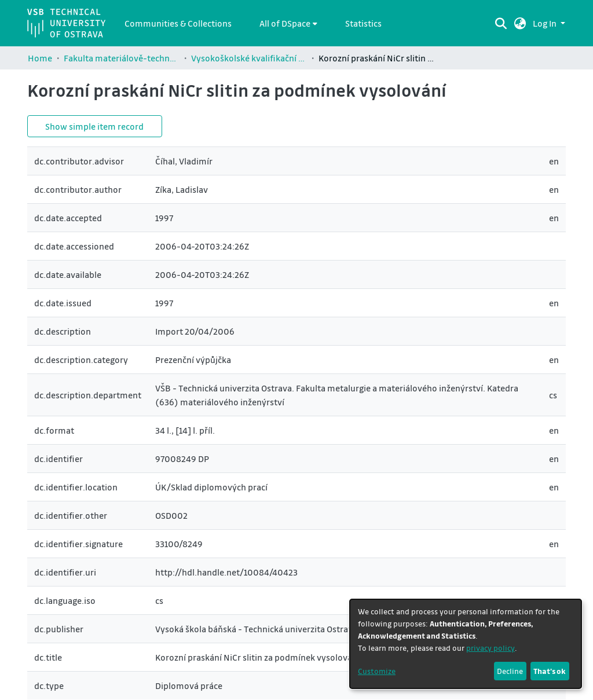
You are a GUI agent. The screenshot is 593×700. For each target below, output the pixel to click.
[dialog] (466, 644)
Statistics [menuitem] (363, 23)
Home (40, 58)
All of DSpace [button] (285, 23)
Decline (510, 671)
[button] (520, 23)
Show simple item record (94, 126)
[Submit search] (501, 23)
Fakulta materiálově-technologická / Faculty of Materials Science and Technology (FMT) (122, 58)
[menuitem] (288, 23)
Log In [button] (546, 23)
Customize (377, 671)
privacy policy (490, 648)
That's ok (550, 671)
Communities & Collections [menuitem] (178, 23)
